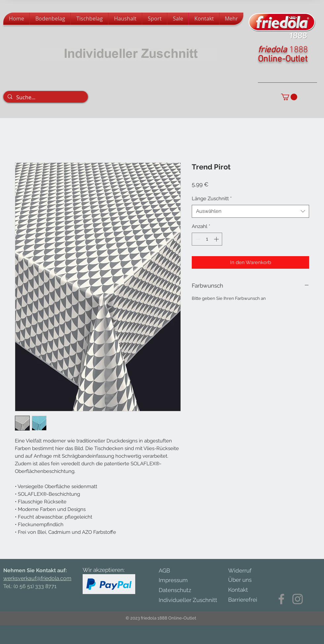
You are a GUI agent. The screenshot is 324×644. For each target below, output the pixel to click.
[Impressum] (179, 580)
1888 (299, 50)
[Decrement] (197, 239)
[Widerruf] (245, 571)
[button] (289, 97)
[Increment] (217, 239)
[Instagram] (298, 599)
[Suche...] (45, 97)
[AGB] (169, 571)
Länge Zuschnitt (212, 199)
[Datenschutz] (182, 590)
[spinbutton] (207, 239)
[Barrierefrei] (243, 600)
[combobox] (250, 211)
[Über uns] (245, 580)
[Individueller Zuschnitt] (191, 600)
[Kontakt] (242, 590)
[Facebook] (281, 599)
